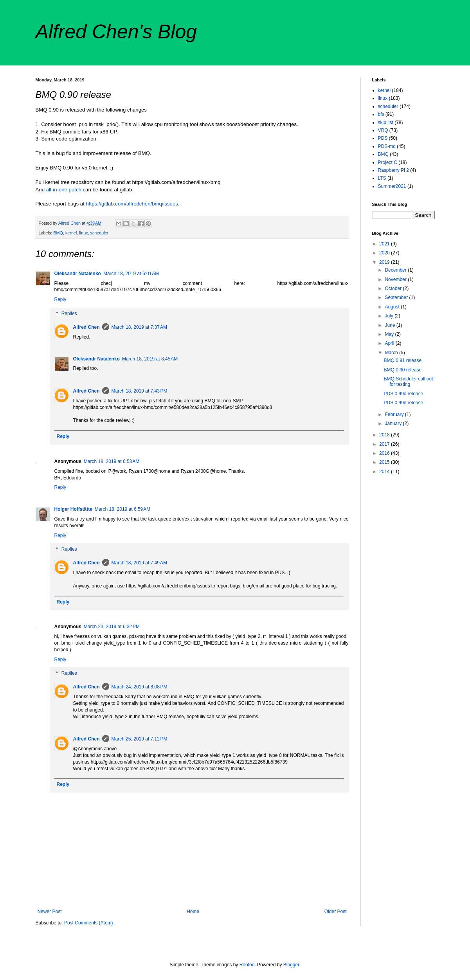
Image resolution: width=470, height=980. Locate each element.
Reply (60, 299)
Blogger (291, 965)
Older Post (336, 912)
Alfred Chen (86, 327)
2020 (385, 253)
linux (83, 233)
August (393, 307)
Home (193, 912)
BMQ (58, 233)
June (390, 325)
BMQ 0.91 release (402, 360)
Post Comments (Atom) (89, 923)
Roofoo (247, 965)
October (394, 288)
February (395, 414)
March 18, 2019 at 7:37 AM (139, 327)
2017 (385, 444)
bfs (381, 114)
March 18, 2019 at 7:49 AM (139, 563)
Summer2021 (392, 186)
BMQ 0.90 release (402, 370)
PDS (383, 138)
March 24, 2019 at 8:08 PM (140, 687)
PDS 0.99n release (403, 403)
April (390, 343)
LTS (382, 178)
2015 (385, 462)
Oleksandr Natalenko (78, 274)
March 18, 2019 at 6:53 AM (112, 461)
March (392, 353)
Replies (69, 313)
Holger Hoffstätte (73, 509)
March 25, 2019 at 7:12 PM (140, 739)
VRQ (383, 130)
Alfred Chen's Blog (116, 32)
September (397, 297)
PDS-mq (387, 146)
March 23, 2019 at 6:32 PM (112, 627)
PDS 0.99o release (403, 394)
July (390, 316)
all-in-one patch (64, 190)
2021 (385, 244)
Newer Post (50, 912)
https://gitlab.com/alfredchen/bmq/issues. (133, 204)
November (396, 279)
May (390, 334)
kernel (71, 233)
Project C (388, 162)
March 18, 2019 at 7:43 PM (140, 391)
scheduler (100, 233)
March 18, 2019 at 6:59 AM (122, 509)
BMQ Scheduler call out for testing (408, 382)
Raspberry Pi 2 (393, 170)
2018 (385, 435)
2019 (385, 262)
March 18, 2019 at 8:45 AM (150, 359)
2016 (385, 453)
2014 (385, 472)
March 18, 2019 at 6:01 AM (131, 274)
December (396, 270)
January (394, 423)
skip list (386, 122)
